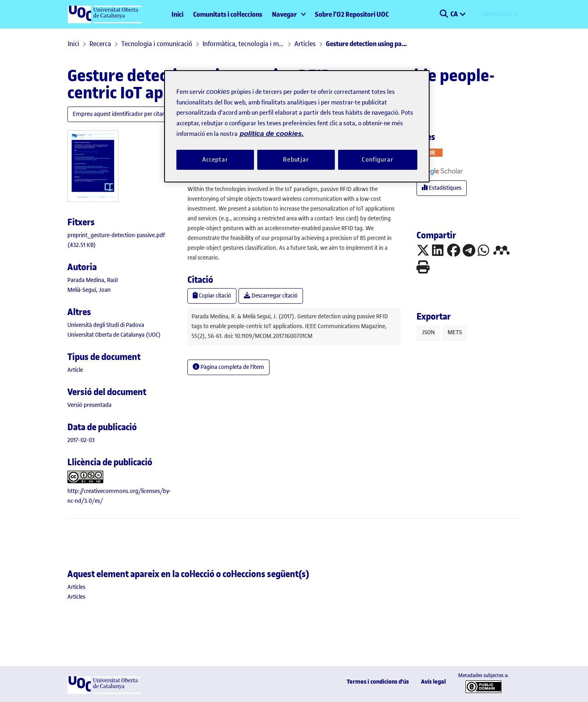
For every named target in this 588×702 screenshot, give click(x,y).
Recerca (100, 44)
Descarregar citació (271, 296)
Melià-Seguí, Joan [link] (89, 290)
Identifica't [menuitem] (497, 14)
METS (455, 332)
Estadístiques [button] (442, 188)
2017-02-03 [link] (81, 440)
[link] (75, 370)
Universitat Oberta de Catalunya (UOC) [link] (114, 335)
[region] (297, 126)
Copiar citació (212, 296)
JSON (428, 332)
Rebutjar (296, 160)
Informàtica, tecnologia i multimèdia (243, 44)
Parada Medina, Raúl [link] (92, 280)
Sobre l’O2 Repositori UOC (352, 14)
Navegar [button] (284, 14)
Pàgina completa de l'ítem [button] (228, 367)
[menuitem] (288, 14)
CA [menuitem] (455, 14)
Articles (305, 44)
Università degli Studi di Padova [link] (106, 325)
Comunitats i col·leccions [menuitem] (228, 14)
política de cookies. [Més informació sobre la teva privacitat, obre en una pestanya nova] (272, 134)
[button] (444, 14)
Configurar (378, 160)
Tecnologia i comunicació (157, 44)
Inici (177, 14)
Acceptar (215, 160)
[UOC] (105, 692)
